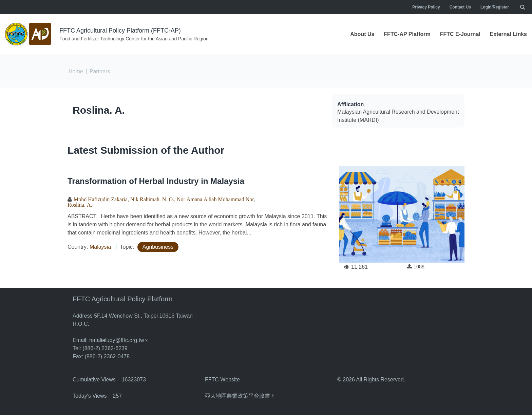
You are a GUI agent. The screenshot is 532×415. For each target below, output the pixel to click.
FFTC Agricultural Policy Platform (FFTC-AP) (120, 31)
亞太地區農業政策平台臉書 (240, 396)
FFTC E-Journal (460, 34)
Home (76, 71)
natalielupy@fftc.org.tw (119, 340)
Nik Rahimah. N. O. (152, 199)
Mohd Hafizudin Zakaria (101, 199)
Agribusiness (158, 247)
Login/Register (495, 7)
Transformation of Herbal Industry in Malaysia (156, 181)
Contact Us (460, 7)
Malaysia (100, 247)
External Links (508, 34)
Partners (100, 71)
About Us (362, 34)
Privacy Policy (426, 7)
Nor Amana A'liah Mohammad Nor (215, 199)
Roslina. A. (99, 110)
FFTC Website (222, 380)
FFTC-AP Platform (407, 34)
